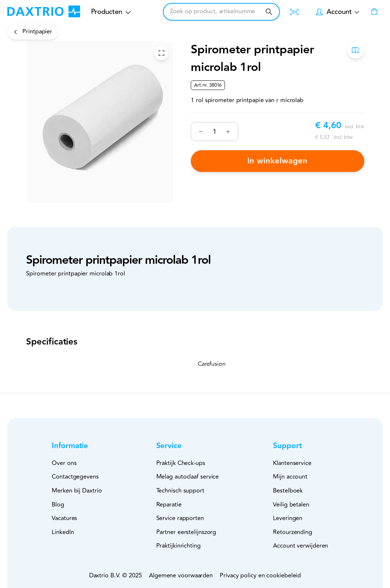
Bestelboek (288, 491)
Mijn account (290, 477)
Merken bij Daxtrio (77, 491)
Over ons (64, 463)
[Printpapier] (33, 32)
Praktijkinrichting (178, 546)
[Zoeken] (269, 12)
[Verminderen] (201, 132)
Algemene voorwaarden (181, 576)
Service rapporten (180, 518)
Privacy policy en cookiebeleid (260, 576)
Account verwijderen (300, 546)
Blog (58, 505)
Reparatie (169, 505)
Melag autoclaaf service (188, 477)
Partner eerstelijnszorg (186, 532)
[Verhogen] (228, 132)
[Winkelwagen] (374, 12)
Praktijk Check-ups (181, 463)
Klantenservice (292, 463)
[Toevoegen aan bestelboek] (355, 50)
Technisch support (180, 491)
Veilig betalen (291, 505)
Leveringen (288, 518)
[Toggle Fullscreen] (161, 53)
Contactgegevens (75, 477)
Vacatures (64, 518)
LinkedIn (63, 532)
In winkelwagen (277, 161)
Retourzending (293, 532)
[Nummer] (214, 131)
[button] (82, 446)
